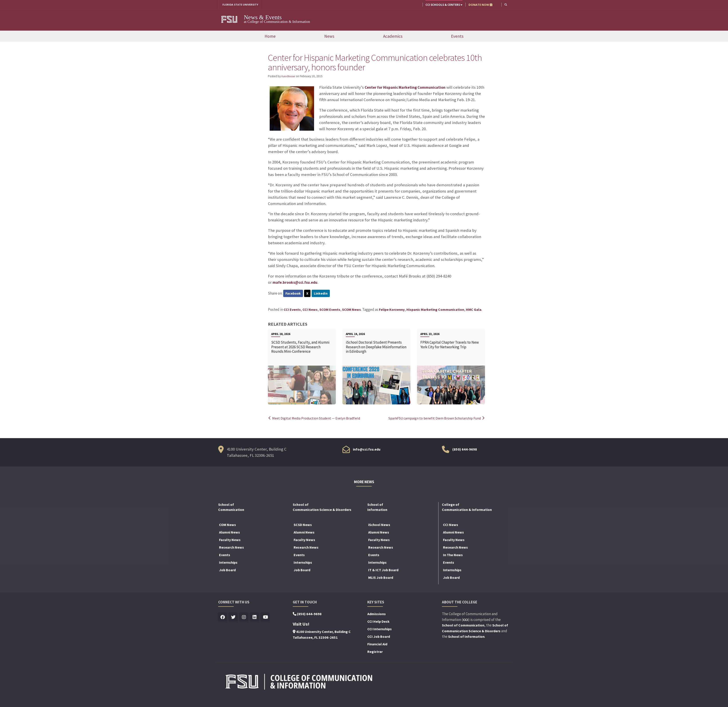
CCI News (310, 310)
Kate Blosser (289, 77)
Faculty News (230, 541)
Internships (228, 563)
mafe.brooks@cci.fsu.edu (297, 283)
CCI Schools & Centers (443, 5)
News (329, 37)
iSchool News (379, 526)
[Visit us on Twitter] (233, 618)
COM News (227, 526)
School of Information (466, 637)
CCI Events (292, 310)
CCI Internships (380, 630)
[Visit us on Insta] (244, 618)
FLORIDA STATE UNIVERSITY (242, 5)
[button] (505, 5)
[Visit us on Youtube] (265, 618)
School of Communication (463, 626)
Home (270, 37)
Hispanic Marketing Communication (435, 310)
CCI (466, 620)
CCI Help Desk (378, 622)
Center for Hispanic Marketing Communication (408, 88)
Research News (231, 548)
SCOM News (351, 310)
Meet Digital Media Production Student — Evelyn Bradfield (317, 419)
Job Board (227, 571)
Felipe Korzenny (392, 310)
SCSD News (303, 526)
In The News (453, 556)
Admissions (377, 615)
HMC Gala (474, 310)
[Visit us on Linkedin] (255, 618)
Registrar (375, 652)
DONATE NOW (480, 5)
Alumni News (229, 533)
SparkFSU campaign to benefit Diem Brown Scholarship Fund (434, 419)
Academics (393, 37)
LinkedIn (322, 294)
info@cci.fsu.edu (367, 450)
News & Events (263, 18)
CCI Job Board (379, 637)
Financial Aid (377, 645)
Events (457, 37)
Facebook (294, 294)
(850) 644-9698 (465, 450)
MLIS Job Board (381, 578)
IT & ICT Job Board (383, 571)
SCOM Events (330, 310)
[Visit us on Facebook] (223, 618)
